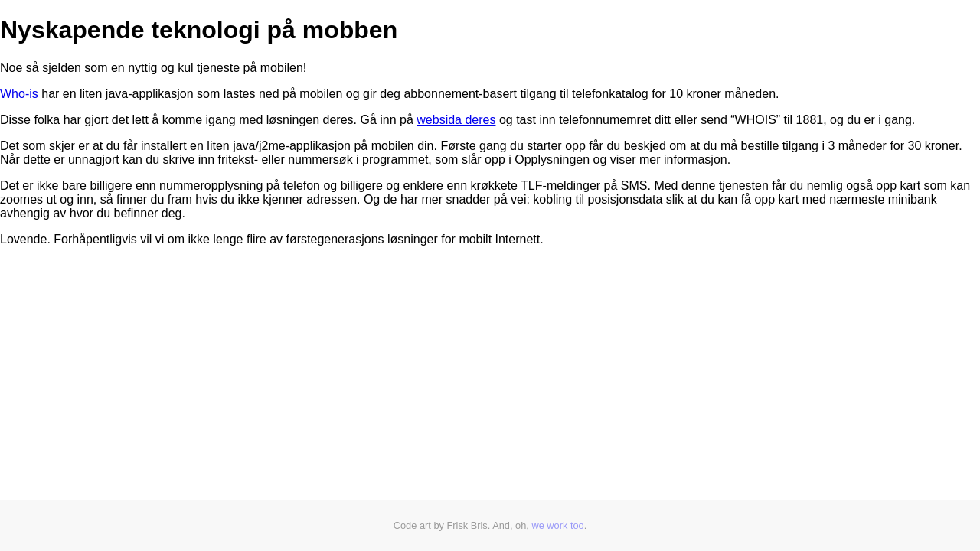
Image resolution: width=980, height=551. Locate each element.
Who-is (19, 94)
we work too (557, 525)
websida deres (456, 120)
